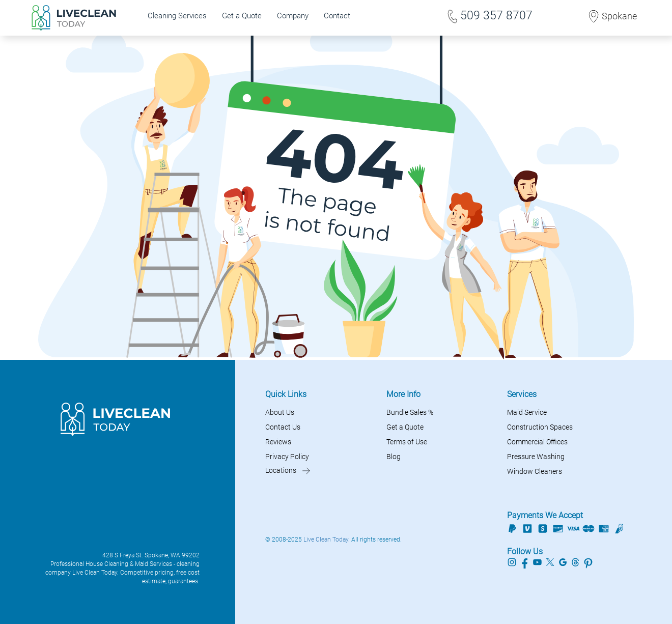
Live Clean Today (326, 540)
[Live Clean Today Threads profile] (576, 561)
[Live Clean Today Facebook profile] (525, 561)
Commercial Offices (537, 442)
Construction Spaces (540, 427)
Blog (394, 457)
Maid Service (527, 412)
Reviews (278, 442)
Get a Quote (242, 16)
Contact (337, 16)
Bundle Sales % (410, 412)
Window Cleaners (535, 471)
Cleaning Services (177, 16)
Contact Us (283, 427)
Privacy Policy (287, 457)
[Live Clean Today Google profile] (563, 561)
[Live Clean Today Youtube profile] (537, 561)
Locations (281, 470)
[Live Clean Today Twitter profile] (550, 561)
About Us (280, 412)
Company (293, 16)
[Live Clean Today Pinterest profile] (588, 561)
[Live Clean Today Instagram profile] (512, 561)
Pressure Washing (536, 457)
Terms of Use (407, 442)
